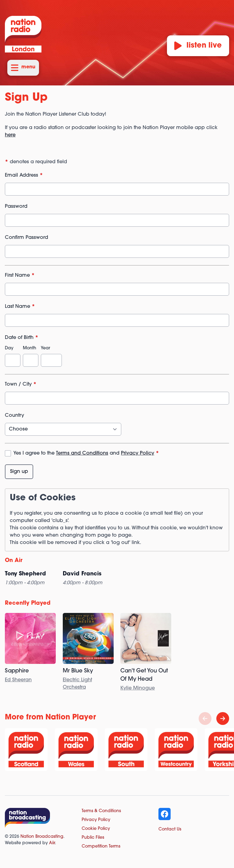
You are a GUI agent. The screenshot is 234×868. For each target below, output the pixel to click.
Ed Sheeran (18, 680)
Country (14, 416)
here (10, 135)
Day (9, 348)
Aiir (52, 843)
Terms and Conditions (82, 453)
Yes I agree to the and (86, 453)
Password (16, 207)
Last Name (20, 307)
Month (30, 348)
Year (45, 348)
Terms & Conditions (101, 811)
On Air (14, 561)
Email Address (24, 175)
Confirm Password (27, 238)
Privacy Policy (138, 453)
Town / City (21, 384)
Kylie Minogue (138, 688)
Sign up (19, 472)
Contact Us (170, 829)
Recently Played (28, 603)
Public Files (93, 838)
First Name (20, 276)
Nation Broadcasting (42, 837)
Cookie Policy (96, 829)
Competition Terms (101, 846)
